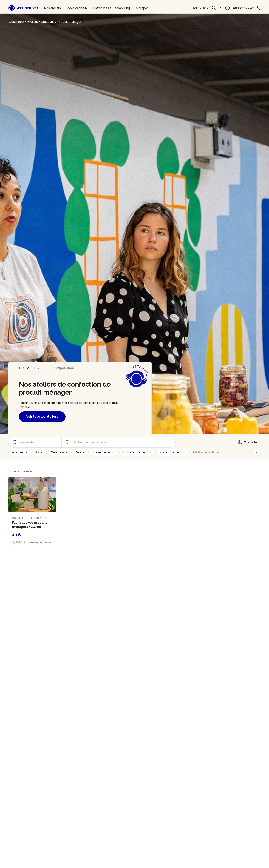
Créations (48, 22)
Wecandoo (16, 22)
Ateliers (32, 22)
